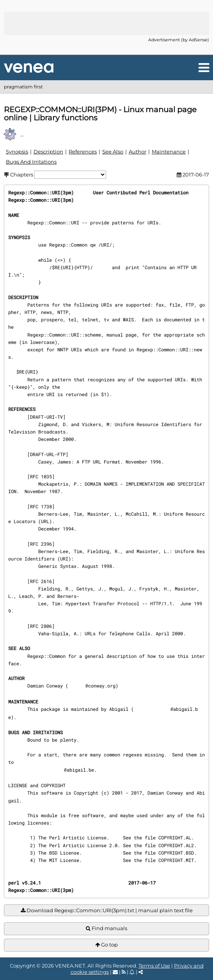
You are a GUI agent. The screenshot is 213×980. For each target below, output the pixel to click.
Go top (106, 945)
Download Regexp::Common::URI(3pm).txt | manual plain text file (107, 910)
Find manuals (106, 928)
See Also (113, 152)
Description (48, 152)
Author (138, 152)
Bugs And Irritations (31, 162)
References (83, 152)
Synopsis (17, 152)
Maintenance (169, 152)
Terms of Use (154, 966)
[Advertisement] (106, 23)
